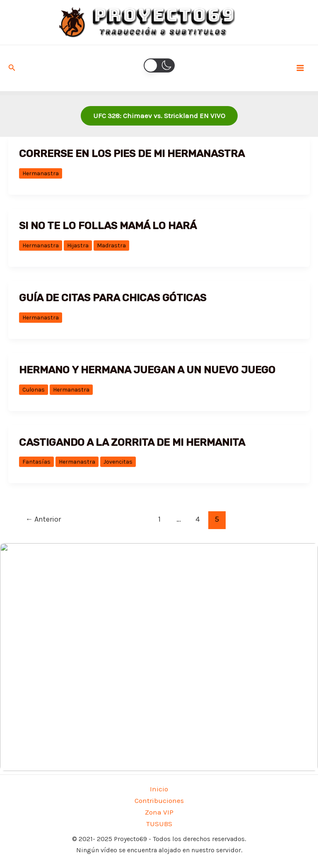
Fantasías (36, 462)
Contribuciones (159, 800)
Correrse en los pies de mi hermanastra (132, 154)
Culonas (34, 390)
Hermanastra (41, 173)
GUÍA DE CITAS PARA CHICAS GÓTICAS (113, 298)
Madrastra (111, 245)
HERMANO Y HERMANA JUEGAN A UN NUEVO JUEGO (147, 370)
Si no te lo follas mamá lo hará (108, 226)
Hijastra (78, 245)
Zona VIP (159, 812)
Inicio (159, 789)
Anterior (43, 519)
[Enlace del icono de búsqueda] (12, 68)
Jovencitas (118, 462)
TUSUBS (159, 824)
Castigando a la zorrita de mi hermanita (132, 442)
